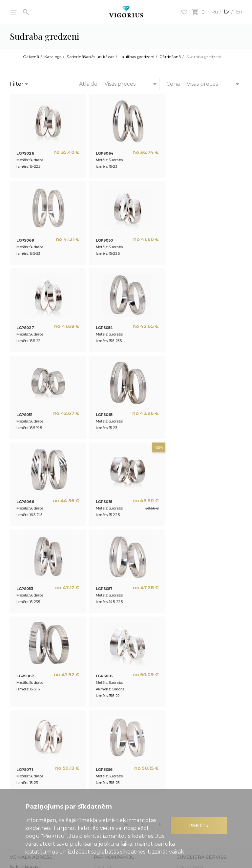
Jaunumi (102, 697)
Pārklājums (188, 713)
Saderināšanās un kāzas (91, 57)
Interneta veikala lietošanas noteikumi (203, 750)
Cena (173, 84)
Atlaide (88, 84)
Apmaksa (186, 760)
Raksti (99, 705)
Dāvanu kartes (24, 756)
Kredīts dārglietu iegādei (32, 764)
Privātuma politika (195, 740)
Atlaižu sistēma (24, 748)
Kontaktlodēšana (193, 720)
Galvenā (31, 57)
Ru (213, 12)
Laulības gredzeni (137, 57)
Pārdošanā (171, 57)
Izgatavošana (190, 689)
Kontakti (102, 720)
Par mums (104, 689)
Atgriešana (188, 776)
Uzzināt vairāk (166, 852)
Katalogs (53, 57)
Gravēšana (188, 705)
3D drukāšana (107, 713)
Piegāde (185, 768)
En (239, 12)
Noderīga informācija (30, 740)
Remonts (186, 697)
